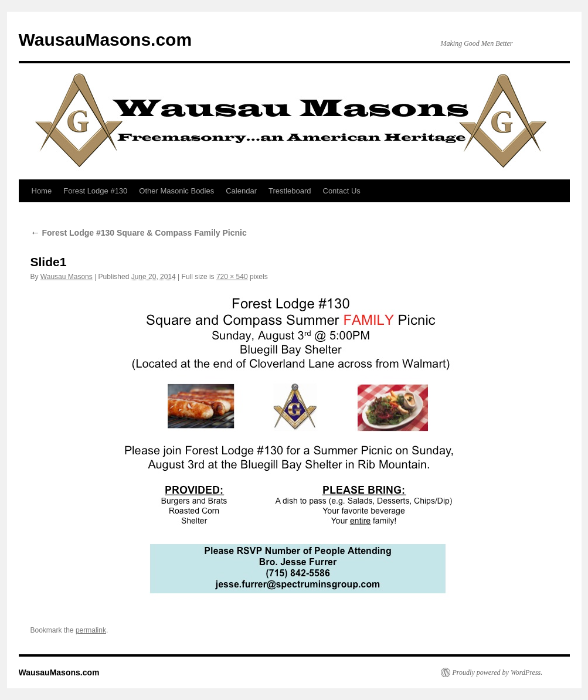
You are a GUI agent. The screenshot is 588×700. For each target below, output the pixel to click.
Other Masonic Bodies (176, 191)
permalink (91, 630)
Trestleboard (290, 191)
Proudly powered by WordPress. (498, 672)
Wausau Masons (67, 277)
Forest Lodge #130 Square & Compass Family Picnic (139, 233)
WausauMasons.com (106, 40)
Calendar (241, 191)
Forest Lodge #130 (95, 191)
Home (42, 191)
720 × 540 (232, 277)
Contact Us (342, 191)
